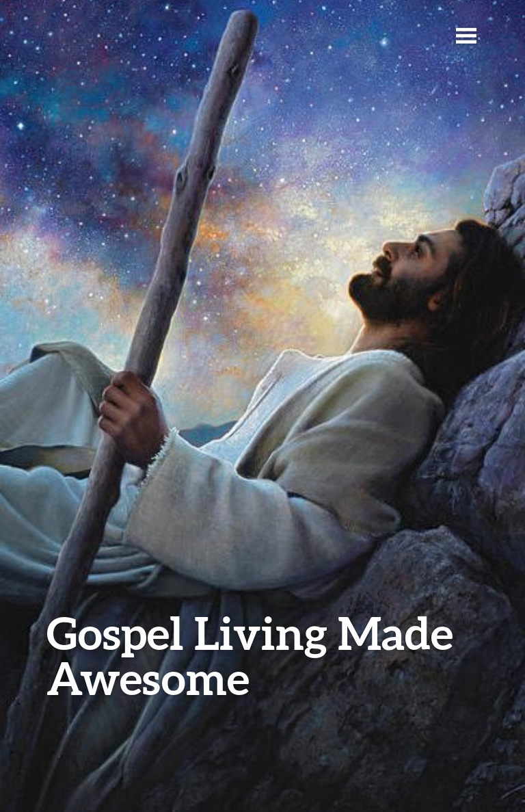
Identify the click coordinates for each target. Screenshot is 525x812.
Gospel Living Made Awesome (250, 655)
